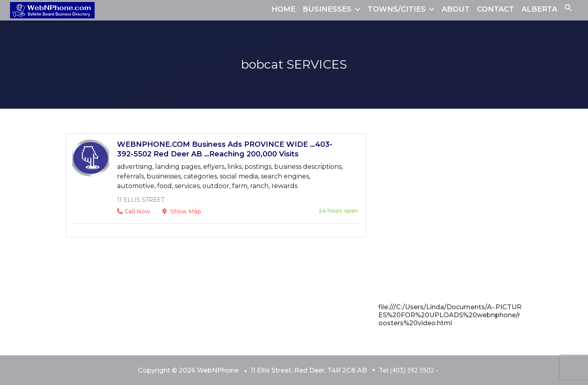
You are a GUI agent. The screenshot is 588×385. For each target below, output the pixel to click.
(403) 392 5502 (412, 370)
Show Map (182, 211)
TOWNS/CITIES (397, 9)
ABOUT (456, 9)
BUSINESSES (327, 9)
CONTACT (496, 9)
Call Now (134, 211)
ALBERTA (539, 9)
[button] (568, 9)
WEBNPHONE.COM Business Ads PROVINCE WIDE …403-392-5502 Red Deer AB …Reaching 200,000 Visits (225, 149)
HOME (283, 9)
